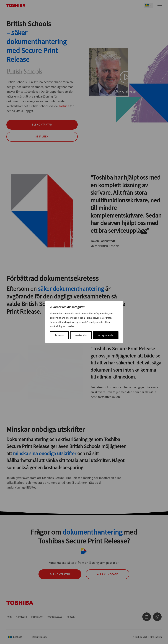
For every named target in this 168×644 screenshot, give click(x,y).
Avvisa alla (81, 335)
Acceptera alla (106, 335)
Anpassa (59, 335)
